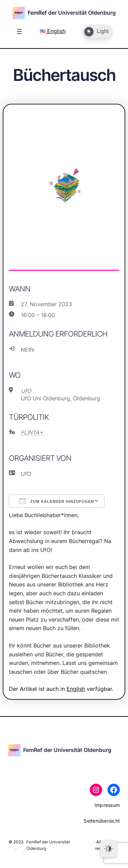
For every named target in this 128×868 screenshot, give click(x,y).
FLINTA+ (32, 432)
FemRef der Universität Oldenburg (72, 13)
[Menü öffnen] (19, 31)
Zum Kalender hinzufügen (57, 501)
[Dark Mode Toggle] (97, 32)
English (53, 31)
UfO (26, 391)
